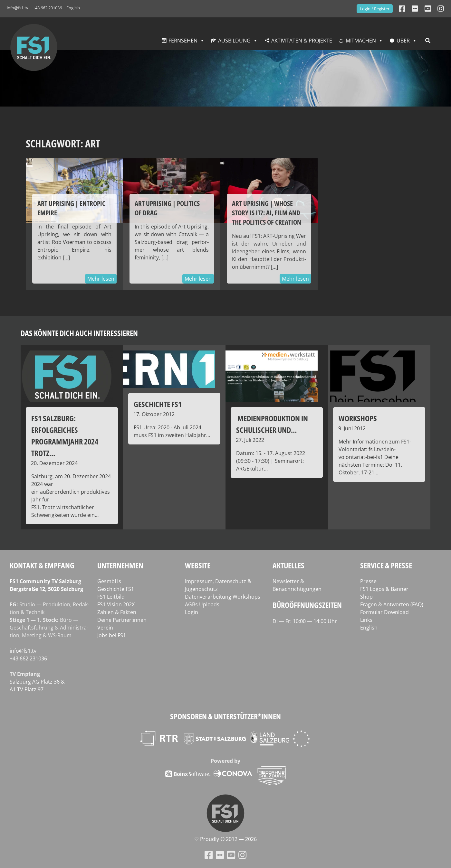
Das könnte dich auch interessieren (79, 333)
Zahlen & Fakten (117, 612)
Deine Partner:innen (122, 620)
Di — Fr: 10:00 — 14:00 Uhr (305, 621)
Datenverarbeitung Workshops (223, 597)
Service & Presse (386, 565)
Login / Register (375, 9)
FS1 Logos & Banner (384, 589)
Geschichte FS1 (116, 589)
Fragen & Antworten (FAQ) (392, 604)
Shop (366, 597)
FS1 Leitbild (111, 597)
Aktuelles (288, 565)
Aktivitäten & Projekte (302, 41)
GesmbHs (109, 581)
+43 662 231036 (47, 8)
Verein (105, 628)
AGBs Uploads (202, 604)
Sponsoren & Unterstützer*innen (225, 716)
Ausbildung (234, 41)
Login (192, 612)
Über (403, 41)
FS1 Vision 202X (116, 604)
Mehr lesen (101, 279)
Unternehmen (120, 565)
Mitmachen (361, 41)
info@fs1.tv (18, 8)
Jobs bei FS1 (112, 635)
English (73, 8)
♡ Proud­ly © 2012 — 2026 (225, 839)
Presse (368, 581)
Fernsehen (183, 41)
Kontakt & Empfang (42, 565)
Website (198, 565)
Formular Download (384, 612)
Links (366, 620)
